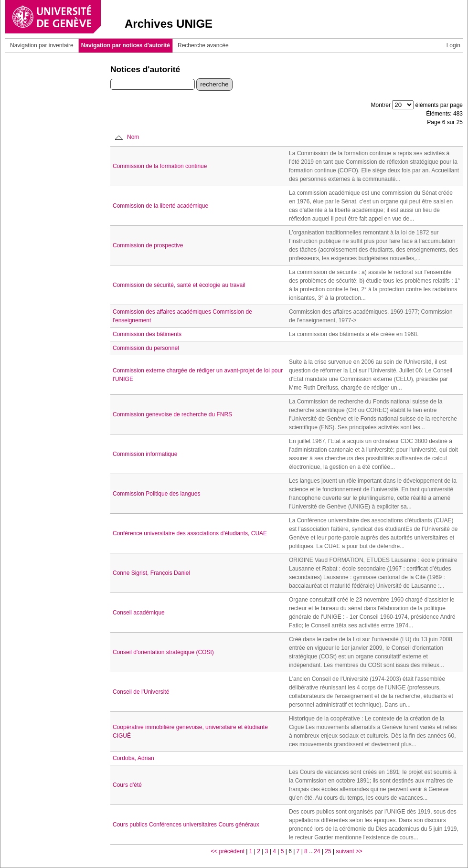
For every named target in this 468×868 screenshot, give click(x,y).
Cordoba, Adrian (133, 758)
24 (317, 851)
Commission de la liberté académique (160, 206)
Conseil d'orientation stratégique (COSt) (163, 652)
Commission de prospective (148, 245)
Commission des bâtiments (147, 334)
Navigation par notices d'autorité (126, 45)
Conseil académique (139, 613)
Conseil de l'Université (141, 692)
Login (453, 45)
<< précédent (228, 851)
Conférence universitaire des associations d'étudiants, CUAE (190, 533)
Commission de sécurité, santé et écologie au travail (179, 285)
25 (328, 851)
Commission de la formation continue (160, 166)
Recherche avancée (203, 45)
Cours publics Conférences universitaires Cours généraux (186, 825)
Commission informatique (145, 454)
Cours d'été (127, 785)
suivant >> (349, 851)
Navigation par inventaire (42, 45)
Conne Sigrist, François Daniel (151, 573)
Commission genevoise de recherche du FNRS (172, 414)
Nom (133, 137)
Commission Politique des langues (156, 494)
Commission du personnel (146, 348)
